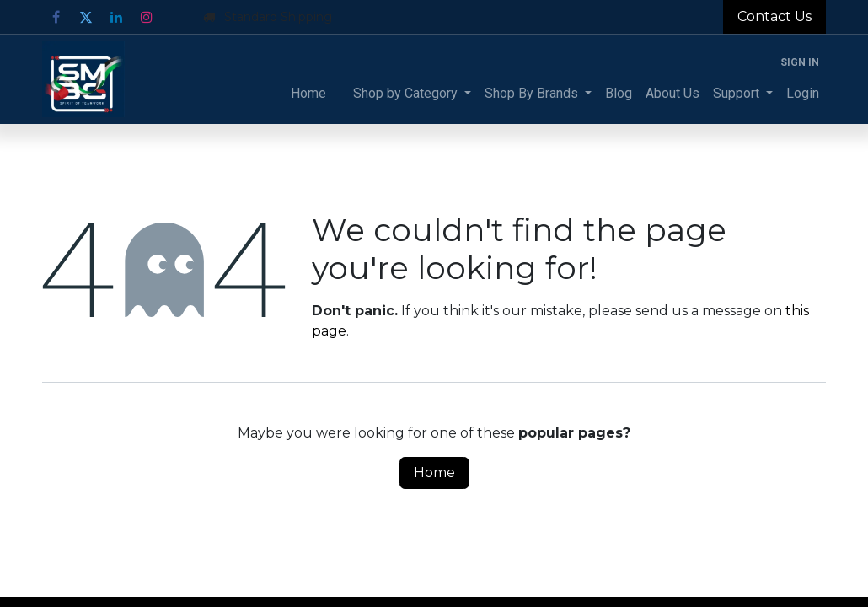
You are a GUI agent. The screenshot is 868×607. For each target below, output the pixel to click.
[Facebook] (56, 17)
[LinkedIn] (116, 17)
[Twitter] (86, 17)
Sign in (800, 62)
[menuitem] (308, 94)
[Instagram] (147, 17)
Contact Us (774, 16)
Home (434, 473)
